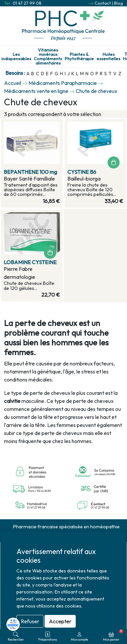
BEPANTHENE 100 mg (30, 172)
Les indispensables (16, 57)
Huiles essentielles (108, 57)
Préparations (48, 636)
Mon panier (113, 635)
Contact (103, 3)
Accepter (60, 621)
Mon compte (79, 636)
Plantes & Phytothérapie (79, 57)
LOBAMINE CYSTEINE (30, 262)
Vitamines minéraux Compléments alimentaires (48, 56)
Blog (118, 3)
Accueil (13, 83)
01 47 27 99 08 (27, 3)
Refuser (30, 621)
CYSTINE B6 (82, 172)
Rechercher (16, 636)
